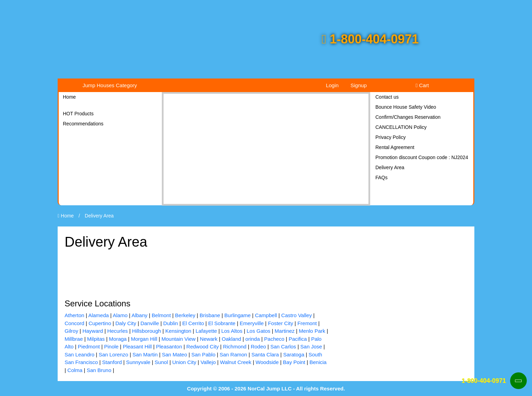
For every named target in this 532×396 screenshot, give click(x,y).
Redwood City (203, 346)
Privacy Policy (390, 137)
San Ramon (233, 354)
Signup (359, 85)
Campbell (266, 315)
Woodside (267, 362)
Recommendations (83, 124)
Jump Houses (110, 85)
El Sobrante (222, 323)
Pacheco (274, 339)
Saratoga (294, 354)
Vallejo (208, 362)
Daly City (126, 323)
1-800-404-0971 (370, 39)
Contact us (387, 97)
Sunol (161, 362)
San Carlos (283, 346)
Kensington (178, 331)
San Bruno (99, 370)
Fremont (307, 323)
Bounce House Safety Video (406, 107)
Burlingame (238, 315)
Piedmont (89, 346)
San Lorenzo (113, 354)
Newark (209, 339)
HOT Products (78, 114)
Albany (140, 315)
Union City (184, 362)
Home (69, 97)
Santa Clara (265, 354)
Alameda (98, 315)
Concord (74, 323)
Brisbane (210, 315)
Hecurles (118, 331)
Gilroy (71, 331)
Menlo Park (312, 331)
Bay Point (294, 362)
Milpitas (96, 339)
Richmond (235, 346)
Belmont (161, 315)
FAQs (381, 178)
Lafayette (206, 331)
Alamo (120, 315)
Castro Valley (297, 315)
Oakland (231, 339)
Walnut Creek (236, 362)
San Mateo (174, 354)
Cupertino (100, 323)
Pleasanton (169, 346)
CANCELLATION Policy (401, 127)
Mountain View (178, 339)
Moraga (118, 339)
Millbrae (74, 339)
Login (332, 85)
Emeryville (252, 323)
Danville (149, 323)
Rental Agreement (395, 147)
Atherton (74, 315)
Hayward (93, 331)
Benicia (318, 362)
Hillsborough (146, 331)
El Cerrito (193, 323)
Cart (422, 85)
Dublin (171, 323)
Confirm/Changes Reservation (408, 117)
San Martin (145, 354)
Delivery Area (390, 167)
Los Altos (232, 331)
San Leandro (80, 354)
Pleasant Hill (137, 346)
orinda (253, 339)
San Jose (311, 346)
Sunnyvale (138, 362)
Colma (75, 370)
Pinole (111, 346)
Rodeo (258, 346)
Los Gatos (258, 331)
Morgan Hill (144, 339)
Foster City (281, 323)
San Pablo (203, 354)
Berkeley (185, 315)
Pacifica (298, 339)
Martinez (285, 331)
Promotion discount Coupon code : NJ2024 (422, 157)
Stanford (112, 362)
